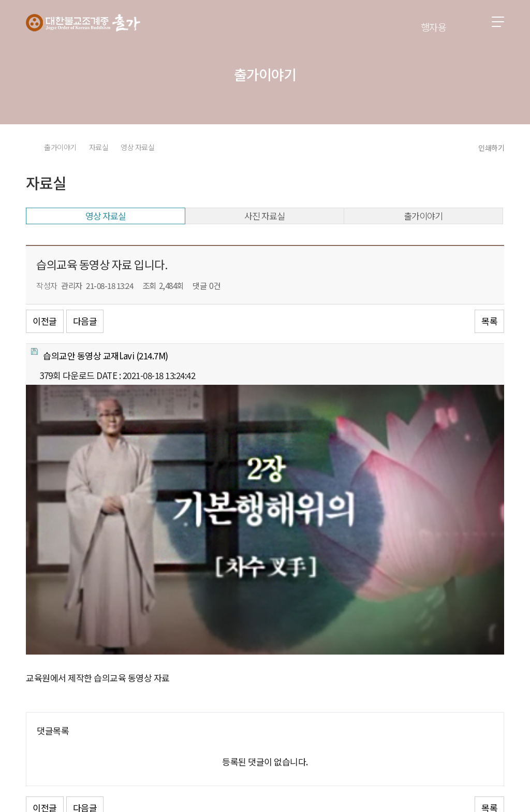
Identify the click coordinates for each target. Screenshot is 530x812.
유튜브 (495, 774)
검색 (469, 22)
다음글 (85, 321)
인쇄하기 (491, 148)
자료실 (99, 147)
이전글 (45, 321)
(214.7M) (100, 355)
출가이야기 (60, 147)
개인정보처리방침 (64, 730)
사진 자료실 (264, 216)
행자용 (434, 27)
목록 (489, 321)
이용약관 (126, 730)
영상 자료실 (137, 147)
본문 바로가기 (0, 0)
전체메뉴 (498, 22)
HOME (29, 147)
